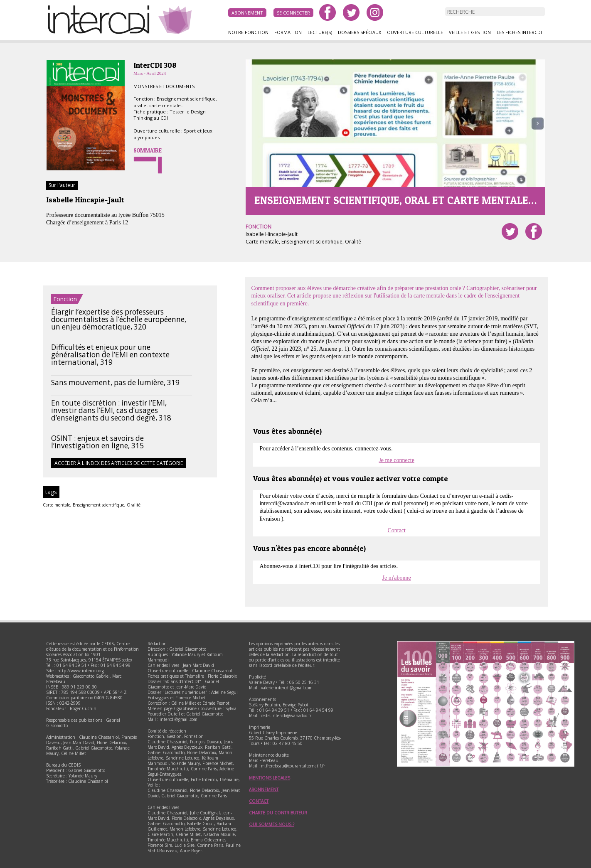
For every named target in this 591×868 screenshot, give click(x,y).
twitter (351, 12)
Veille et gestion (470, 32)
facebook (328, 12)
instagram (375, 12)
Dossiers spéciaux (360, 32)
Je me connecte (396, 460)
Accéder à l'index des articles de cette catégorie (119, 463)
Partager (534, 231)
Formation (288, 32)
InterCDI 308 (155, 65)
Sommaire (148, 150)
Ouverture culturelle (415, 32)
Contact (396, 530)
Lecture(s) (320, 32)
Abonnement (247, 13)
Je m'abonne (397, 578)
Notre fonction (248, 32)
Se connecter (293, 13)
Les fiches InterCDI (519, 32)
